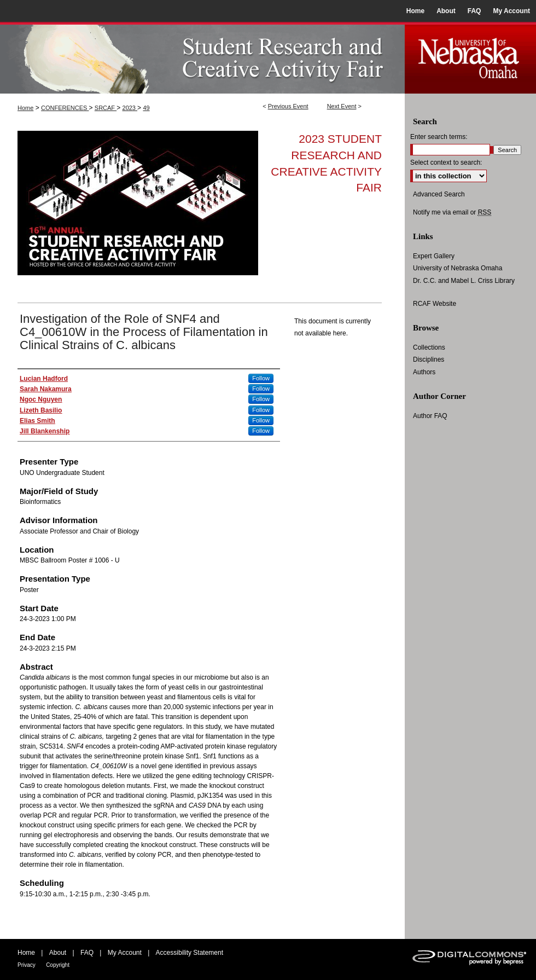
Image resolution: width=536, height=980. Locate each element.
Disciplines (429, 359)
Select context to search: (446, 163)
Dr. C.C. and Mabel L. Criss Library (464, 281)
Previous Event (288, 106)
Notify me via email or (452, 212)
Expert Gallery (434, 256)
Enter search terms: (439, 137)
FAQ (87, 953)
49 (146, 108)
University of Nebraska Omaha (458, 268)
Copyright (58, 965)
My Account (125, 953)
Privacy (27, 965)
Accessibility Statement (190, 953)
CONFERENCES (65, 108)
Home (25, 108)
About (58, 953)
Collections (429, 347)
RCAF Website (435, 304)
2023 (130, 108)
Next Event (342, 106)
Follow (261, 378)
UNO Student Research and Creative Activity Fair (202, 58)
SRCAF (106, 108)
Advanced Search (439, 194)
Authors (424, 372)
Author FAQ (430, 416)
